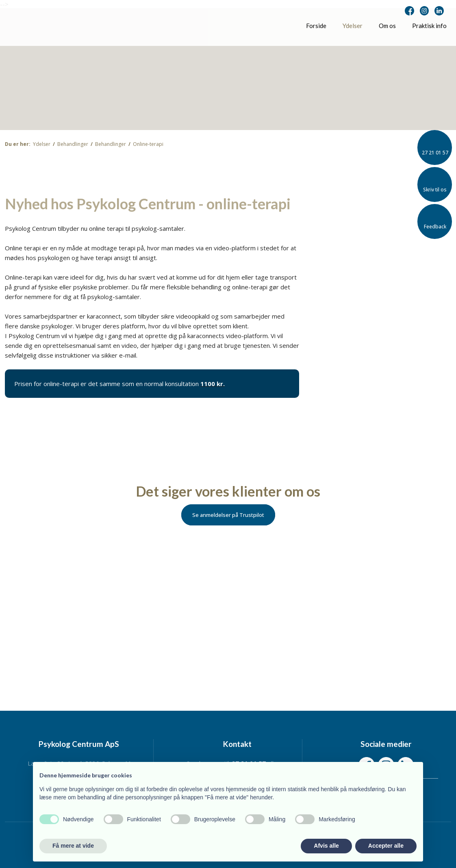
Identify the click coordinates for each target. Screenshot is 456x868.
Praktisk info (429, 26)
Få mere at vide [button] (73, 846)
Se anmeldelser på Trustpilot (228, 515)
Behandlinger (73, 144)
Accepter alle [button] (386, 846)
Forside (316, 26)
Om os (387, 26)
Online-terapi (148, 144)
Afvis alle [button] (326, 846)
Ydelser (353, 26)
